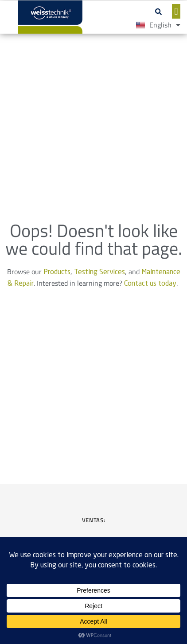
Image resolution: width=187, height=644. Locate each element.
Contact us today (150, 284)
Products (57, 272)
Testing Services (99, 272)
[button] (159, 12)
